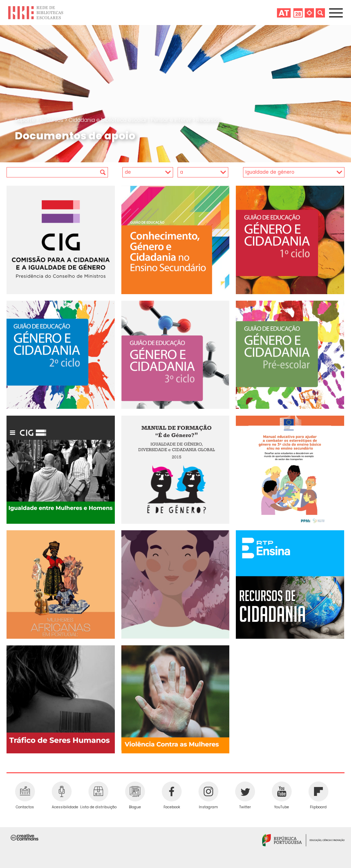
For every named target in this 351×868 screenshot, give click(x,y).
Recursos (52, 120)
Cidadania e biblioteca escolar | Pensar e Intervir (131, 120)
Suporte (26, 120)
